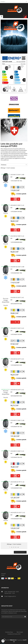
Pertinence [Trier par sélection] (14, 165)
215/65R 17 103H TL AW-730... (18, 175)
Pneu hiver (6, 182)
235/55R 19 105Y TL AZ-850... (17, 298)
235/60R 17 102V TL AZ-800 (17, 329)
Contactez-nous (9, 632)
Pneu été (6, 213)
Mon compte (20, 632)
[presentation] (13, 621)
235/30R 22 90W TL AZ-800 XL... (17, 236)
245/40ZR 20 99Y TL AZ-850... (18, 482)
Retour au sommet (20, 552)
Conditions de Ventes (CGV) (14, 634)
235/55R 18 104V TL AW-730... (18, 267)
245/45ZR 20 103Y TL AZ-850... (18, 513)
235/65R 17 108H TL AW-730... (18, 421)
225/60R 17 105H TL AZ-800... (17, 206)
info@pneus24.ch (12, 596)
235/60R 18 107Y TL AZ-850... (17, 359)
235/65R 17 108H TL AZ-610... (17, 452)
